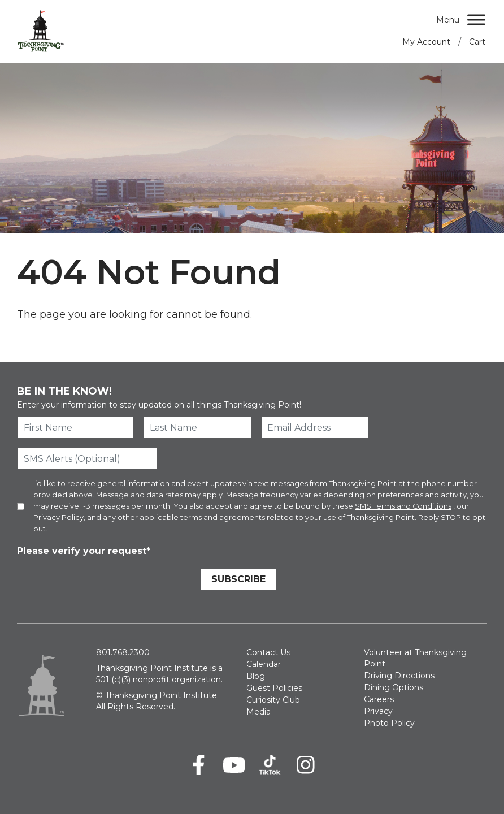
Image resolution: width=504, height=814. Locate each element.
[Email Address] (315, 427)
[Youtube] (234, 765)
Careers (379, 699)
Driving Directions (399, 676)
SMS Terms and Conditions (403, 506)
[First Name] (76, 427)
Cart (477, 42)
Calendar (264, 664)
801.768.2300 (123, 652)
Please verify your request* (84, 551)
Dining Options (394, 687)
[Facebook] (199, 765)
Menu (448, 20)
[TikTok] (270, 765)
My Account (426, 42)
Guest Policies (274, 688)
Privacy (378, 711)
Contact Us (268, 652)
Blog (256, 676)
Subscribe (238, 579)
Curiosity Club (273, 700)
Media (258, 712)
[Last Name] (197, 427)
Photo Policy (389, 723)
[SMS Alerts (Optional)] (88, 458)
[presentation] (103, 581)
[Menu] (476, 20)
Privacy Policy (58, 518)
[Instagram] (305, 765)
